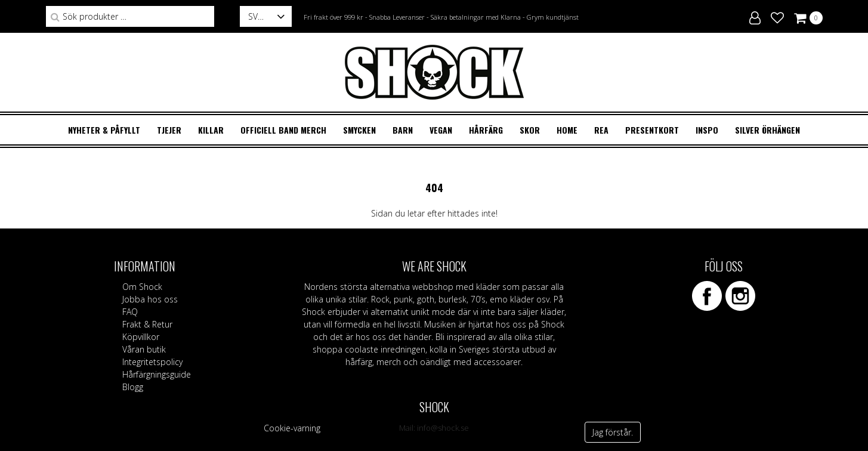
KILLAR (211, 130)
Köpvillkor (141, 337)
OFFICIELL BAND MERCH (283, 130)
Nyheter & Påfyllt (104, 130)
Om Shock (142, 287)
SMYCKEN (359, 130)
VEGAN (441, 130)
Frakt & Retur (147, 324)
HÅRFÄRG (486, 130)
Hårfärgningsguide (157, 374)
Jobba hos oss (150, 299)
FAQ (130, 312)
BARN (403, 130)
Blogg (133, 387)
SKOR (530, 130)
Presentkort (652, 130)
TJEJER (169, 130)
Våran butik (144, 349)
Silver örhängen (767, 130)
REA (601, 130)
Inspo (707, 130)
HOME (567, 130)
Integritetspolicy (152, 362)
